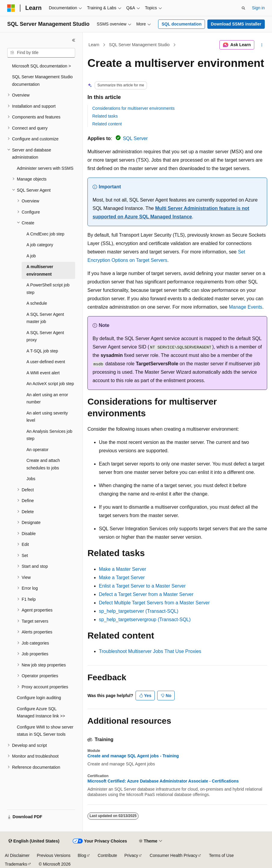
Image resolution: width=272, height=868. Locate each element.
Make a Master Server (122, 569)
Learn (94, 45)
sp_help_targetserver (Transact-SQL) (139, 611)
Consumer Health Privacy (174, 855)
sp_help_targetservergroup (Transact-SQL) (145, 620)
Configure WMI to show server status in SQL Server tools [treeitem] (45, 731)
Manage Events (245, 307)
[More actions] (262, 45)
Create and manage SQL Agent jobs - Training (133, 756)
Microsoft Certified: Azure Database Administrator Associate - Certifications (163, 781)
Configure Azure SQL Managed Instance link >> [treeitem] (41, 712)
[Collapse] (74, 40)
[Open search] (243, 8)
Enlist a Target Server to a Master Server (142, 586)
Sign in (258, 8)
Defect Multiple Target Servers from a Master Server (154, 603)
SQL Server (135, 138)
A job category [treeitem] (40, 245)
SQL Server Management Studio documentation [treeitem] (42, 81)
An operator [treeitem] (37, 450)
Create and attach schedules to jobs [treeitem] (43, 464)
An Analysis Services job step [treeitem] (49, 435)
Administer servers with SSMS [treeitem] (45, 168)
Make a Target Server (122, 578)
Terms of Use (221, 855)
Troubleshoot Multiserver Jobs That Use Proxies (150, 651)
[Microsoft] (11, 8)
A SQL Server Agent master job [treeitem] (45, 318)
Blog (82, 855)
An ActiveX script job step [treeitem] (50, 384)
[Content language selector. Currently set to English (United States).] (34, 841)
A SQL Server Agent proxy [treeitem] (45, 336)
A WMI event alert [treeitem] (43, 373)
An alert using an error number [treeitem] (47, 398)
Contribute (107, 855)
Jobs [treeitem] (31, 479)
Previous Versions (53, 855)
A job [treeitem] (31, 256)
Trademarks (16, 864)
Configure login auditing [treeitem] (39, 698)
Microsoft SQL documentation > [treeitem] (41, 66)
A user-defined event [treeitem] (46, 362)
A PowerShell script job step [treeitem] (48, 289)
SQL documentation (182, 24)
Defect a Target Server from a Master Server (146, 594)
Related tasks (105, 116)
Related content (107, 124)
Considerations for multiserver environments (133, 108)
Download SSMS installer (236, 24)
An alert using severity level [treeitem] (47, 417)
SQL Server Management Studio (139, 45)
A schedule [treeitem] (37, 303)
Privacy (131, 855)
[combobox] (41, 53)
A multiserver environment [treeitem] (40, 270)
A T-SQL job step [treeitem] (42, 351)
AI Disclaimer (17, 855)
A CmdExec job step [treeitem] (45, 234)
